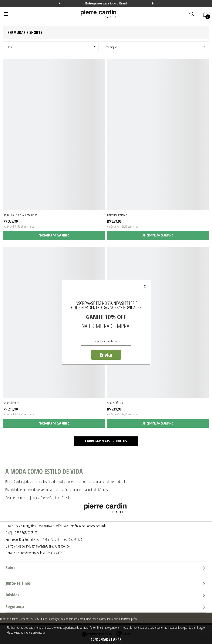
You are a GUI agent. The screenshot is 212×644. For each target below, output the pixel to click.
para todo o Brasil (106, 3)
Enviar (106, 355)
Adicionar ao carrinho (54, 235)
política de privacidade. (33, 632)
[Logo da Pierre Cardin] (98, 14)
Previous (59, 3)
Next (153, 3)
